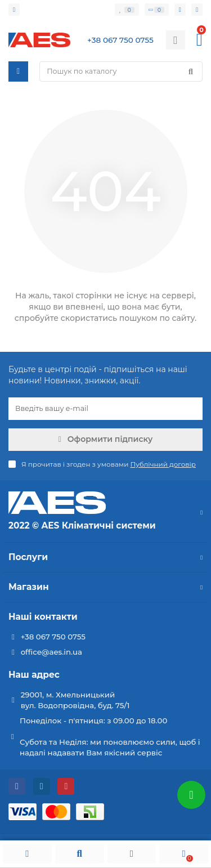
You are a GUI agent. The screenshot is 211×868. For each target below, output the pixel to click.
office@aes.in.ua (51, 652)
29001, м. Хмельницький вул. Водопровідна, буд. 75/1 (75, 700)
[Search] (121, 71)
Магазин (105, 587)
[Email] (105, 409)
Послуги (105, 557)
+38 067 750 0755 (53, 637)
